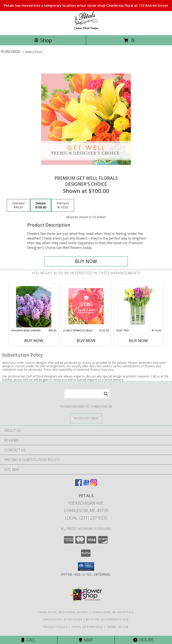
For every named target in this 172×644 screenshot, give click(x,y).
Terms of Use (118, 627)
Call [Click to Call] (29, 640)
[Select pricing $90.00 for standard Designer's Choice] (18, 205)
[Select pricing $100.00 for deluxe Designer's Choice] (41, 205)
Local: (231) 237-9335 (86, 518)
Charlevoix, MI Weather (63, 619)
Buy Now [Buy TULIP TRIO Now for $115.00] (138, 341)
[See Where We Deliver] (86, 418)
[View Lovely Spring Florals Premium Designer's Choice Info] (86, 306)
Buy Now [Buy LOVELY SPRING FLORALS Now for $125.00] (86, 341)
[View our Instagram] (94, 485)
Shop (43, 40)
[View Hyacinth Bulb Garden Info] (34, 306)
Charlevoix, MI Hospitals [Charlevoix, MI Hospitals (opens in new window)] (113, 612)
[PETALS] (86, 29)
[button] (86, 566)
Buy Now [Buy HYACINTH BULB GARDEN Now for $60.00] (34, 341)
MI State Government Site (107, 619)
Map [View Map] (86, 640)
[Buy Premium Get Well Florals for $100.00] (86, 261)
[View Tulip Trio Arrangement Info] (138, 306)
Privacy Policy (56, 627)
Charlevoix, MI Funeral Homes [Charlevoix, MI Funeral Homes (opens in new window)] (63, 612)
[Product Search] (87, 394)
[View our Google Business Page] (86, 485)
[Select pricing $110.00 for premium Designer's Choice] (63, 205)
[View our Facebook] (79, 485)
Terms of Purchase (87, 627)
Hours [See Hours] (143, 640)
